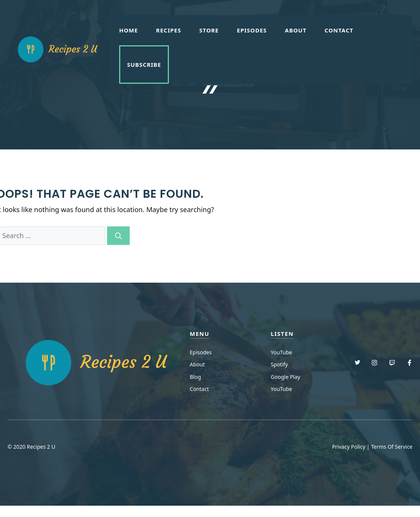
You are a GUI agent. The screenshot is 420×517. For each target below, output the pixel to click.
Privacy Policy (349, 447)
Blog (195, 377)
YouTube (281, 352)
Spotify (279, 364)
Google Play (285, 377)
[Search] (118, 236)
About (296, 30)
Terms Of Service (392, 447)
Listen (282, 334)
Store (209, 30)
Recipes (169, 30)
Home (129, 30)
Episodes (252, 30)
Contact (339, 30)
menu (199, 334)
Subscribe (144, 65)
